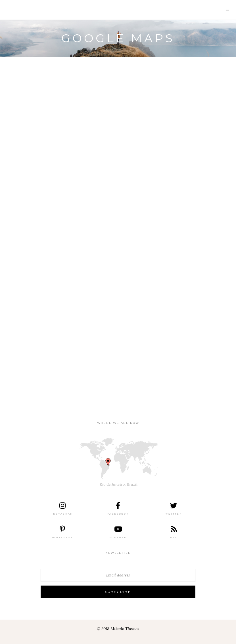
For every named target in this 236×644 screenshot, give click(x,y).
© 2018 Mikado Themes (118, 629)
